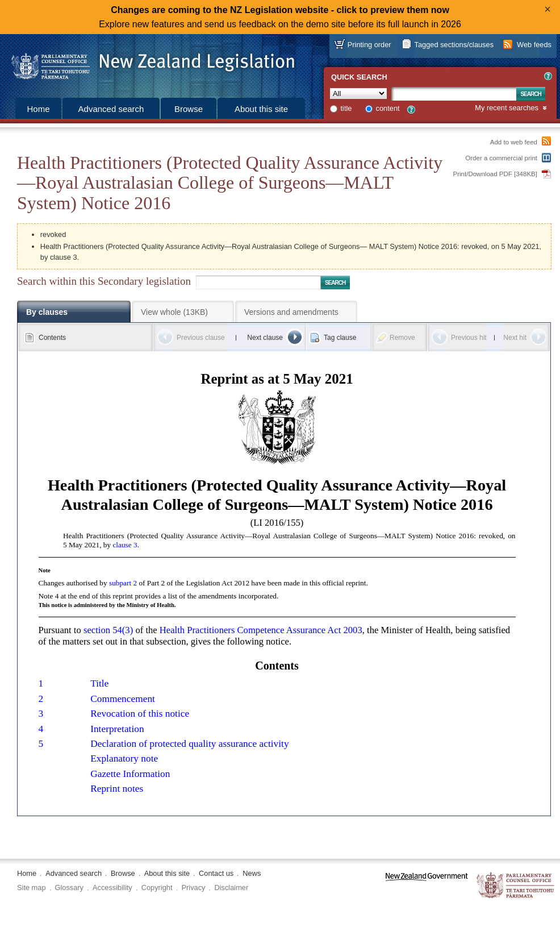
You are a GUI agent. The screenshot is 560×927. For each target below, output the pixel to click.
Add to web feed (514, 142)
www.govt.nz (427, 886)
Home (38, 109)
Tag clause (340, 338)
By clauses (47, 312)
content (388, 108)
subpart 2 (123, 583)
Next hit (515, 338)
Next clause (265, 338)
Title (99, 683)
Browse (189, 109)
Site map (32, 887)
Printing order (369, 45)
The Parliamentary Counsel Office (516, 886)
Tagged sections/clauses (454, 45)
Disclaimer (231, 887)
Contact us (216, 873)
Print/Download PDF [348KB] (496, 174)
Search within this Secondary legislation (104, 281)
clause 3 (125, 545)
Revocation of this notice (140, 714)
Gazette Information (130, 774)
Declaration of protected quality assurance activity (189, 744)
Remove (402, 338)
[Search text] (454, 94)
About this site (261, 109)
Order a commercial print (501, 158)
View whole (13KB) (174, 312)
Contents (52, 338)
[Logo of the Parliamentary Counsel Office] (148, 63)
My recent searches (507, 108)
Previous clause (201, 338)
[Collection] (358, 93)
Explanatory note (124, 758)
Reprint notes (117, 789)
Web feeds (534, 45)
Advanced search (111, 109)
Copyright (157, 887)
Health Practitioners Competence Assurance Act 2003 (261, 630)
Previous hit (469, 338)
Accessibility (112, 887)
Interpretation (117, 729)
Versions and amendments (291, 312)
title (346, 108)
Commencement (123, 699)
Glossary (70, 887)
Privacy (194, 887)
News (252, 873)
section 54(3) (108, 630)
